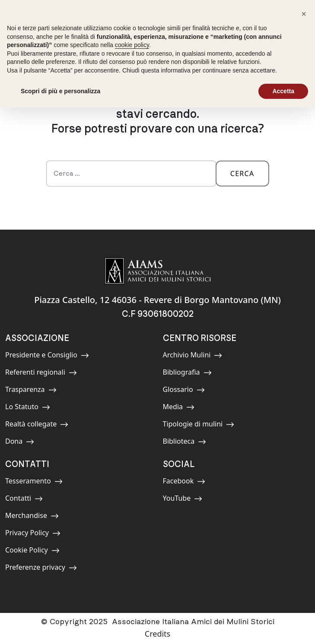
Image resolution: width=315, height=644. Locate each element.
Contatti (25, 500)
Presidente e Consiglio (47, 356)
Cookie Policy (32, 551)
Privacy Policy (33, 534)
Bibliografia (187, 374)
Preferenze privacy (41, 569)
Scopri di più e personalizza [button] (60, 91)
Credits (157, 634)
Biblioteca (185, 443)
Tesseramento (34, 482)
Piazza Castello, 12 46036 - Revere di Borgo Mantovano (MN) (157, 300)
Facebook (184, 482)
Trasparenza (31, 391)
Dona (25, 443)
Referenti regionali (41, 374)
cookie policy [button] (132, 45)
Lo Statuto (28, 408)
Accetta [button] (283, 91)
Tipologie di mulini (199, 425)
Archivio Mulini (193, 356)
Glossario (184, 391)
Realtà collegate (37, 425)
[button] (304, 14)
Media (182, 408)
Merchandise (32, 517)
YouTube (183, 500)
